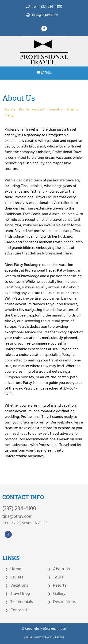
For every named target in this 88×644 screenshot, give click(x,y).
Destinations (64, 602)
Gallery (59, 594)
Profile (24, 110)
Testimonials (21, 602)
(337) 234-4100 (19, 509)
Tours (58, 577)
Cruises (17, 577)
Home (16, 569)
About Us (61, 569)
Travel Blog (20, 594)
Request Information (48, 110)
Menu (44, 73)
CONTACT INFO (23, 497)
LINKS (11, 558)
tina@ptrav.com (17, 517)
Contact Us (20, 610)
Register (10, 110)
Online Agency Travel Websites (44, 638)
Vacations (19, 586)
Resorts (60, 586)
